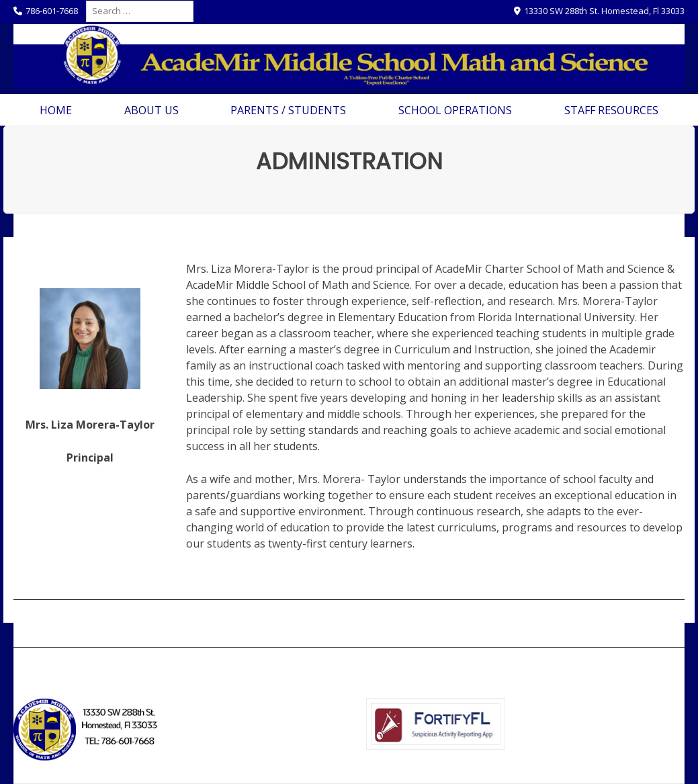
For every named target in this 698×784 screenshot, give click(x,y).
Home (56, 110)
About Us (151, 110)
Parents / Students (288, 110)
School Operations (455, 110)
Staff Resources (611, 110)
